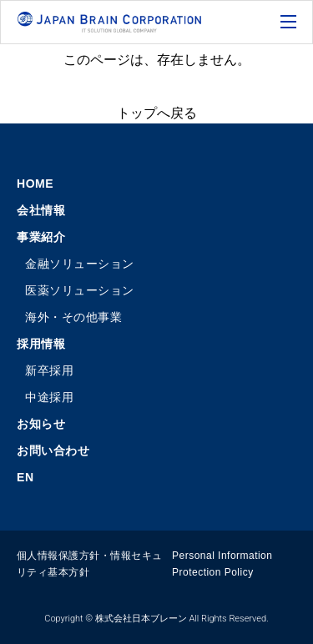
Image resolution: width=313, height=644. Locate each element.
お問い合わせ (53, 450)
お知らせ (41, 424)
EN (25, 477)
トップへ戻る (157, 113)
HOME (35, 184)
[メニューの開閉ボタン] (290, 23)
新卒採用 (49, 370)
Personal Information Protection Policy (222, 564)
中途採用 (49, 397)
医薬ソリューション (80, 290)
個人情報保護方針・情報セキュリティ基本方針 (90, 564)
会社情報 (41, 210)
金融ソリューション (80, 264)
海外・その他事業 (73, 317)
